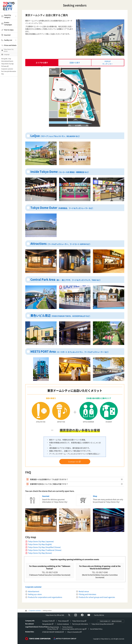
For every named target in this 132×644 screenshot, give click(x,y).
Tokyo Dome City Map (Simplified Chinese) (44, 547)
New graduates (47, 624)
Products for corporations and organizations (45, 597)
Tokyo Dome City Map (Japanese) (41, 541)
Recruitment (29, 624)
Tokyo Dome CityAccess (9, 50)
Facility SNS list (99, 615)
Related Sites (30, 632)
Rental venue (84, 591)
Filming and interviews (87, 594)
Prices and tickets (10, 45)
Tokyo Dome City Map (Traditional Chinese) (45, 550)
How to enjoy (9, 30)
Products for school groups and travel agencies (97, 597)
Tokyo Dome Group (78, 621)
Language (7, 54)
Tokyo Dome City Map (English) (40, 544)
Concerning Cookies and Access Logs (73, 629)
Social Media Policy (96, 629)
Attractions (61, 244)
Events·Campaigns (8, 23)
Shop (95, 496)
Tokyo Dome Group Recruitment (102, 624)
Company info (30, 621)
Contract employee (63, 624)
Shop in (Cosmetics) (74, 632)
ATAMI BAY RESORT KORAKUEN (52, 632)
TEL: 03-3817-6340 (100, 572)
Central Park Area (66, 280)
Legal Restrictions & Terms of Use (36, 627)
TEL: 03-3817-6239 (50, 572)
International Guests (7, 61)
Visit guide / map (6, 59)
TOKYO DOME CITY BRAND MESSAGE (111, 621)
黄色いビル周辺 (61, 316)
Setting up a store (35, 594)
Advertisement (34, 591)
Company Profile (47, 621)
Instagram (76, 615)
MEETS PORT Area (70, 351)
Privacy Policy (52, 629)
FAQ (2, 74)
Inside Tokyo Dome (60, 172)
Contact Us (73, 462)
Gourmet (7, 35)
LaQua (56, 136)
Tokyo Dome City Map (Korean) (40, 553)
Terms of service (67, 627)
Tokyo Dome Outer (62, 208)
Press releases (62, 621)
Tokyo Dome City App (7, 64)
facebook (82, 615)
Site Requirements (53, 627)
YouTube (89, 615)
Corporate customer (7, 69)
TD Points (4, 66)
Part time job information (9, 71)
